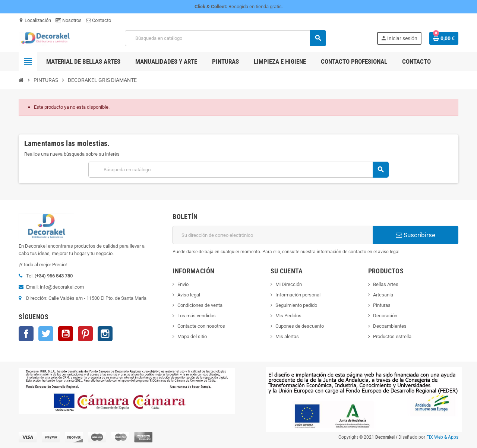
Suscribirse (416, 235)
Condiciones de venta (200, 305)
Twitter (46, 334)
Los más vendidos (197, 316)
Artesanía (383, 295)
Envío (183, 284)
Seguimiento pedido (296, 305)
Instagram (105, 334)
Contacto (99, 20)
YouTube (66, 334)
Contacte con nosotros (201, 326)
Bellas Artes (386, 284)
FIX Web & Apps (442, 437)
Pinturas (382, 305)
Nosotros (69, 20)
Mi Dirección (289, 284)
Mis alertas (287, 336)
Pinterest (85, 334)
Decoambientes (390, 326)
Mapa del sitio (192, 336)
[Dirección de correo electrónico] (273, 235)
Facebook (26, 334)
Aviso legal (189, 295)
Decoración (385, 316)
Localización (35, 20)
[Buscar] (225, 38)
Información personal (298, 295)
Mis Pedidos (288, 316)
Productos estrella (392, 336)
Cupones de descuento (300, 326)
